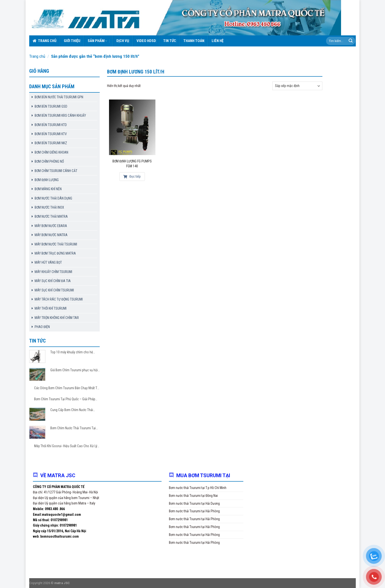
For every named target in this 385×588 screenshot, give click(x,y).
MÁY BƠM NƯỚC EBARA (51, 226)
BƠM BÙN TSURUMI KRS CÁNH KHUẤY (60, 115)
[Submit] (351, 41)
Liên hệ (218, 41)
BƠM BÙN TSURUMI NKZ (51, 143)
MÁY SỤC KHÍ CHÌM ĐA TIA (53, 281)
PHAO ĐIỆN (42, 327)
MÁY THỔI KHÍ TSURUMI (51, 308)
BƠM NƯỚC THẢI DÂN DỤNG (53, 198)
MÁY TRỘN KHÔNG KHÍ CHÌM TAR (57, 318)
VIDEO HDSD (146, 41)
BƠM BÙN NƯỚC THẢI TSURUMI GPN (59, 97)
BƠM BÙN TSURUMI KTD (51, 125)
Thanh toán (194, 41)
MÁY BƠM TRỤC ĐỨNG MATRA (55, 253)
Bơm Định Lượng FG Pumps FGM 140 (132, 164)
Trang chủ (45, 41)
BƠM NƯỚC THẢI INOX (49, 207)
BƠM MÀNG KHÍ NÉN (48, 189)
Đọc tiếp (132, 176)
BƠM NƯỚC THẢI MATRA (51, 216)
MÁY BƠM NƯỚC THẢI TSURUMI (56, 244)
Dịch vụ (123, 41)
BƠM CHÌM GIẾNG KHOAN (51, 152)
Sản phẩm (98, 41)
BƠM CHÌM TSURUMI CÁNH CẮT (56, 171)
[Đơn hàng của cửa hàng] (297, 86)
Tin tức (170, 41)
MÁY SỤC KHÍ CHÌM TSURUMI (54, 290)
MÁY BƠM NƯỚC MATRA (51, 235)
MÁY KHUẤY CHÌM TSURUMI (53, 272)
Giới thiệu (72, 41)
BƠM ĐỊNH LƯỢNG (47, 180)
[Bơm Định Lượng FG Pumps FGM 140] (132, 127)
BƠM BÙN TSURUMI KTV (51, 134)
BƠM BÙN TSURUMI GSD (51, 106)
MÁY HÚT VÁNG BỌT (48, 262)
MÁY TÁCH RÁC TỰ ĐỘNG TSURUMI (59, 299)
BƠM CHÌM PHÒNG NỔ (49, 161)
